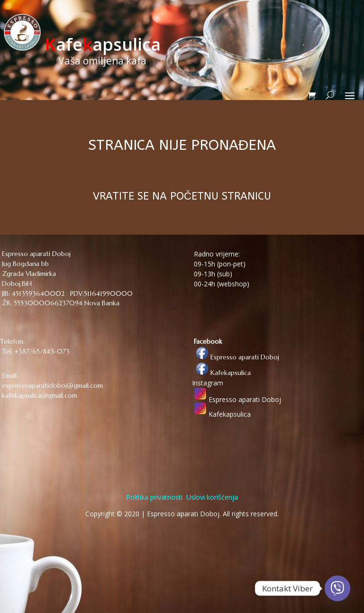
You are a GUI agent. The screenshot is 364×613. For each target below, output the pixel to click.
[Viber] (337, 588)
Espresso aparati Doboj (236, 357)
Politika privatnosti (154, 497)
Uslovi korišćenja (211, 497)
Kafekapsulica (221, 373)
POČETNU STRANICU (221, 196)
